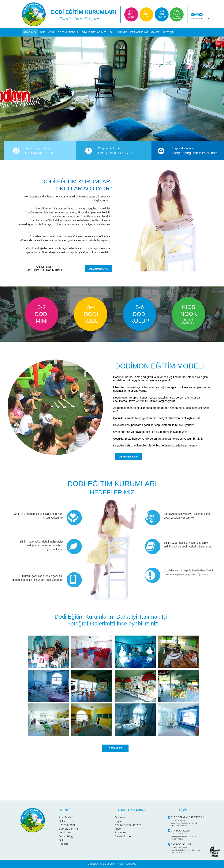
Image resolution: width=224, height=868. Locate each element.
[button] (119, 32)
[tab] (48, 652)
